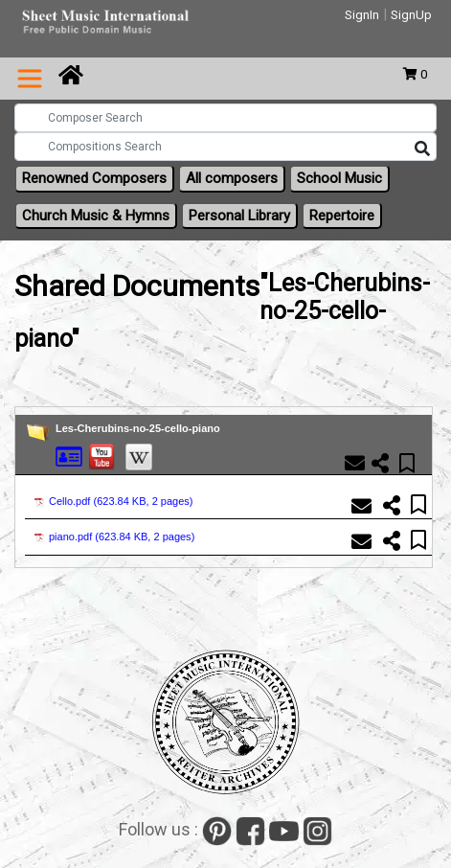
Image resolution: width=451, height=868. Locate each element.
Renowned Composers (94, 178)
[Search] (422, 149)
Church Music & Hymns (96, 216)
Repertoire (342, 216)
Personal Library (239, 216)
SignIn (362, 15)
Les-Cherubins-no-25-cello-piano (138, 428)
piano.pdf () (114, 537)
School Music (339, 178)
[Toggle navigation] (30, 79)
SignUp (411, 15)
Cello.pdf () (113, 501)
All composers (232, 178)
